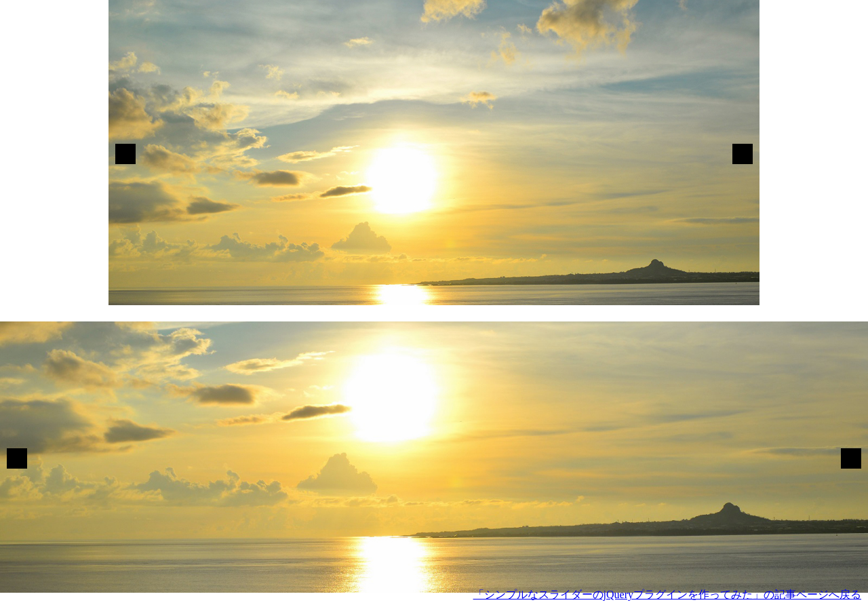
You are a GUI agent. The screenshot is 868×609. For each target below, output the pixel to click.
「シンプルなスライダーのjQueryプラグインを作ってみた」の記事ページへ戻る (667, 594)
